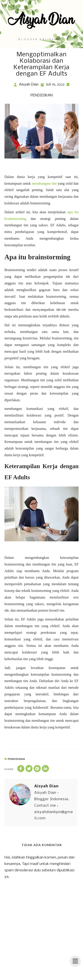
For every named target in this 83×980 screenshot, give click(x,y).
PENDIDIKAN (42, 95)
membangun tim (44, 183)
